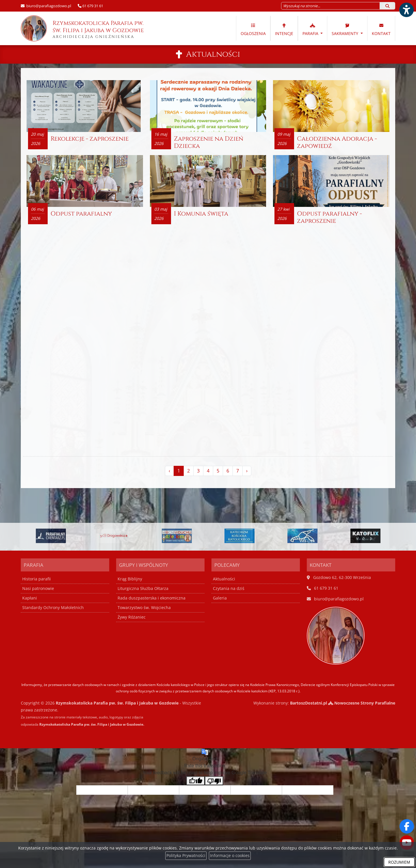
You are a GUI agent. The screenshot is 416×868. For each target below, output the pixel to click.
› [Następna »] (247, 471)
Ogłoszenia (253, 29)
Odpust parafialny (81, 214)
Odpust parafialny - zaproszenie (329, 218)
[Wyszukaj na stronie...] (330, 6)
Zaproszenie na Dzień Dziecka (209, 143)
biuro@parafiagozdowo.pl (48, 6)
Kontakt (381, 29)
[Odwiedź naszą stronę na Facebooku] (407, 826)
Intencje (284, 29)
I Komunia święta (201, 214)
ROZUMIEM (399, 862)
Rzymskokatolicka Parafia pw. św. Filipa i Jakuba (83, 28)
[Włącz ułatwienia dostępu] (406, 10)
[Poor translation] (214, 781)
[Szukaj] (387, 6)
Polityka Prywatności (186, 856)
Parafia (311, 29)
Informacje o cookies (230, 856)
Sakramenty (346, 29)
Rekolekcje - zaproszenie (90, 139)
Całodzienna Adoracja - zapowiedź (337, 143)
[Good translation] (196, 781)
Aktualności (213, 54)
